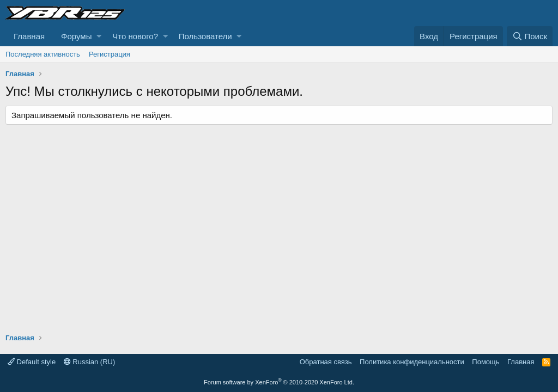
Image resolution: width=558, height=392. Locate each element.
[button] (99, 36)
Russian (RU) (90, 362)
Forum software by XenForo (279, 382)
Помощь (486, 362)
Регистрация (110, 54)
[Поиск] (530, 36)
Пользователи (205, 36)
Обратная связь (326, 362)
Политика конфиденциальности (412, 362)
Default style (32, 362)
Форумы (76, 36)
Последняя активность (43, 54)
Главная (29, 36)
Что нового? (135, 36)
